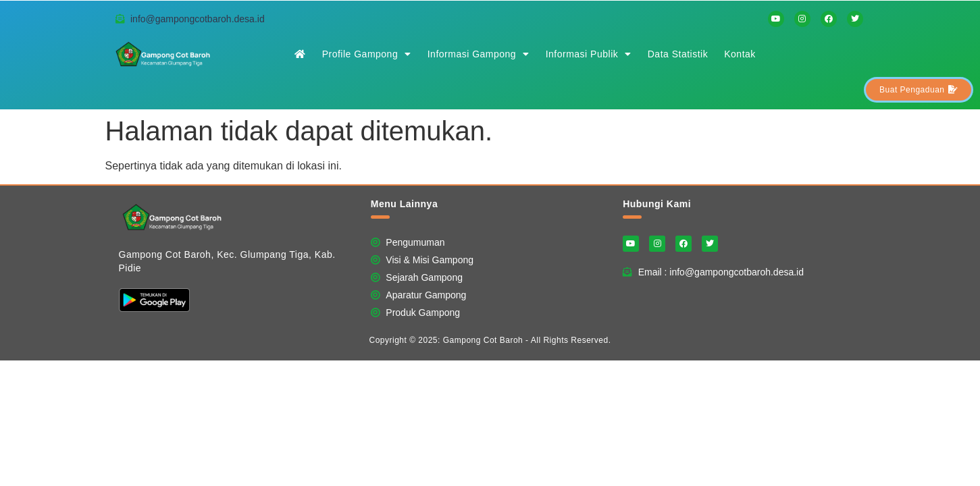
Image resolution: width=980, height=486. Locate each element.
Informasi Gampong (479, 54)
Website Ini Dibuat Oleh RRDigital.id (851, 193)
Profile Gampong (367, 54)
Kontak (740, 54)
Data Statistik (678, 54)
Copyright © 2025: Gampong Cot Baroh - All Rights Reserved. (490, 340)
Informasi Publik (589, 54)
